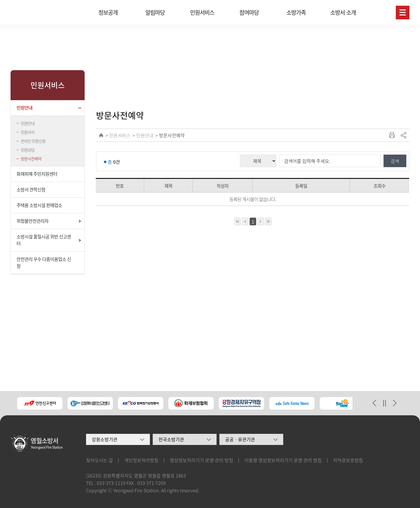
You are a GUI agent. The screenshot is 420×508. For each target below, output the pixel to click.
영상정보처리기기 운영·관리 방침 (201, 460)
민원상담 (28, 150)
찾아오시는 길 (99, 460)
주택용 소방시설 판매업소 (39, 205)
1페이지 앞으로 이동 (245, 221)
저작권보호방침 (348, 460)
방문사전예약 (31, 159)
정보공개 (108, 12)
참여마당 (249, 12)
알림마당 (155, 12)
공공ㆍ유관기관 (240, 439)
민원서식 (28, 132)
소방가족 (296, 12)
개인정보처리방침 (141, 460)
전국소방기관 (171, 439)
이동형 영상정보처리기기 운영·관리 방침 (283, 460)
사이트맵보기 (403, 13)
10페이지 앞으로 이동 (237, 221)
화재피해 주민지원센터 (37, 174)
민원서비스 (202, 12)
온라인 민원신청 (33, 141)
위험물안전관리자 (32, 221)
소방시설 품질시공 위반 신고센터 (44, 240)
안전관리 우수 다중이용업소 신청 (44, 262)
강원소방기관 (105, 439)
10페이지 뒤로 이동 (268, 221)
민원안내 (25, 108)
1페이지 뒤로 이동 (261, 221)
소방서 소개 (343, 12)
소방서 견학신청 (31, 189)
